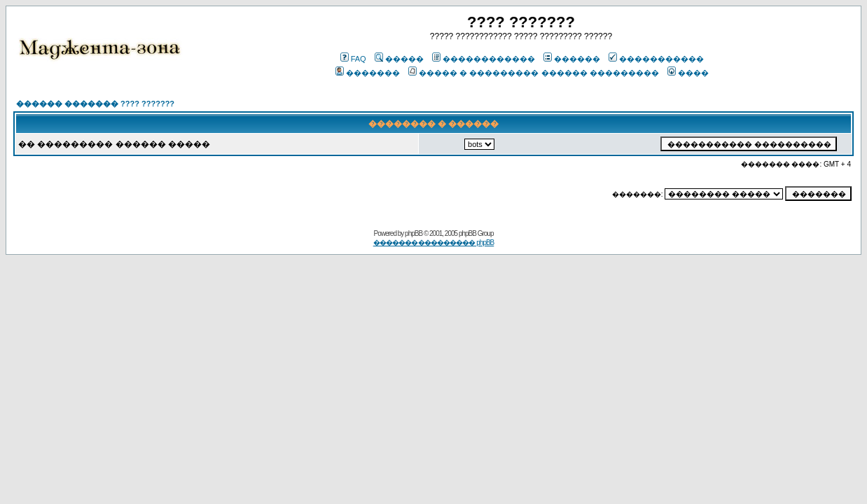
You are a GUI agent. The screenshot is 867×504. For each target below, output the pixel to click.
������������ (484, 59)
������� (368, 73)
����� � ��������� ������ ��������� (533, 73)
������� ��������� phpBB (434, 243)
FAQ (353, 59)
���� (688, 73)
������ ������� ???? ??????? (95, 104)
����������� (656, 59)
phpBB (414, 233)
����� (399, 59)
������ (572, 59)
